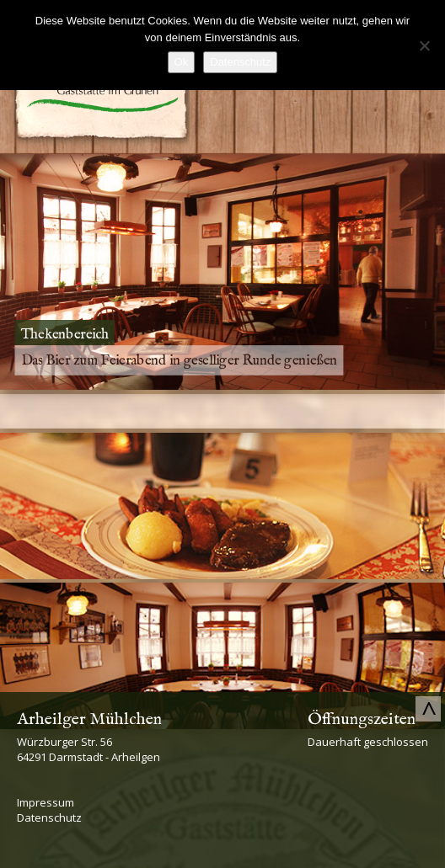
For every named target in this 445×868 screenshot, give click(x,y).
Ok (182, 62)
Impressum (46, 802)
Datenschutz (49, 817)
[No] (424, 45)
